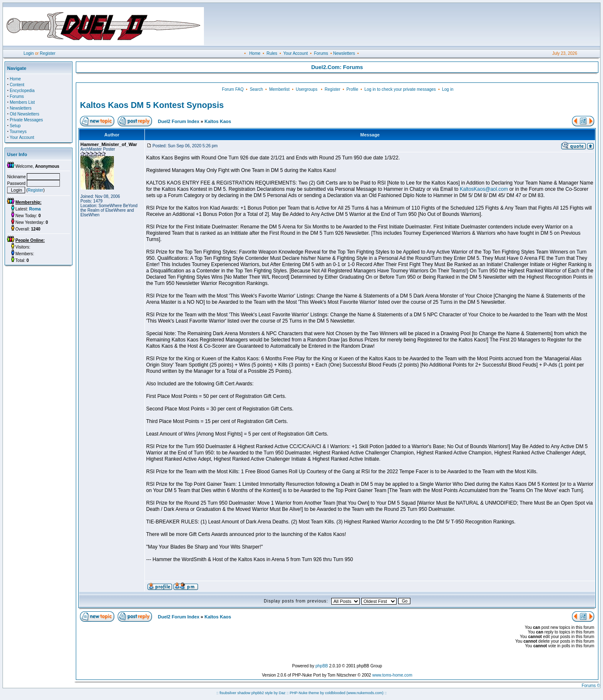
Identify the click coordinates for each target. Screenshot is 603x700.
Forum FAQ (233, 89)
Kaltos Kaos (218, 121)
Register (48, 53)
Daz (282, 693)
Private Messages (26, 120)
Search (256, 89)
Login (28, 53)
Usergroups (307, 89)
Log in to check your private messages (400, 89)
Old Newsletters (24, 114)
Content (17, 85)
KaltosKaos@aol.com (484, 189)
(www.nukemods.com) (365, 693)
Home (255, 53)
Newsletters (344, 53)
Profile (352, 89)
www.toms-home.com (392, 675)
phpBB (322, 666)
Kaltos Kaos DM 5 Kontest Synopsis (152, 105)
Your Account (295, 53)
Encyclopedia (22, 91)
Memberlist (280, 89)
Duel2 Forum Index (179, 121)
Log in (447, 89)
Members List (22, 102)
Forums (321, 53)
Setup (15, 126)
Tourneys (18, 132)
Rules (272, 53)
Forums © (591, 686)
